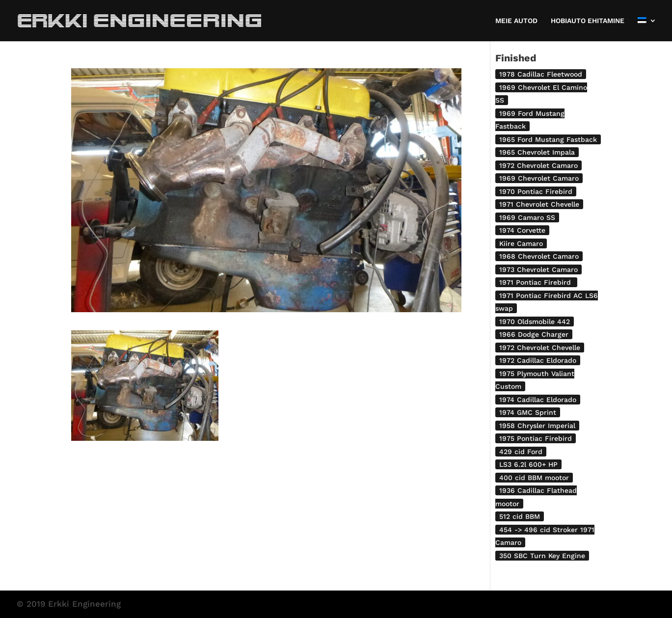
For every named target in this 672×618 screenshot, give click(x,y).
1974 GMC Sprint (528, 412)
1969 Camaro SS (527, 217)
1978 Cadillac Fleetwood (541, 74)
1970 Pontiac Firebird (536, 191)
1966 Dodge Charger (534, 334)
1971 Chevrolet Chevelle (539, 204)
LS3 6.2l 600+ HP (528, 464)
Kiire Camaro (521, 243)
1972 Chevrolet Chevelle (540, 348)
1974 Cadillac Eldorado (538, 400)
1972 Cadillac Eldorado (538, 360)
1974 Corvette (522, 230)
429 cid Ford (521, 452)
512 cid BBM (520, 516)
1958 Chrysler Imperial (537, 426)
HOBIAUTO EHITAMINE (588, 21)
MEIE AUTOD (516, 21)
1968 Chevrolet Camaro (539, 256)
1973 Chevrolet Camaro (538, 269)
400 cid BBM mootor (534, 478)
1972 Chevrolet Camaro (538, 165)
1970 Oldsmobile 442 (535, 322)
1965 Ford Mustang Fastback (548, 139)
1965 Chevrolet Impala (537, 152)
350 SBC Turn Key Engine (542, 556)
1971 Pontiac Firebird (536, 282)
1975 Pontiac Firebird (536, 438)
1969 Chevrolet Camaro (539, 178)
